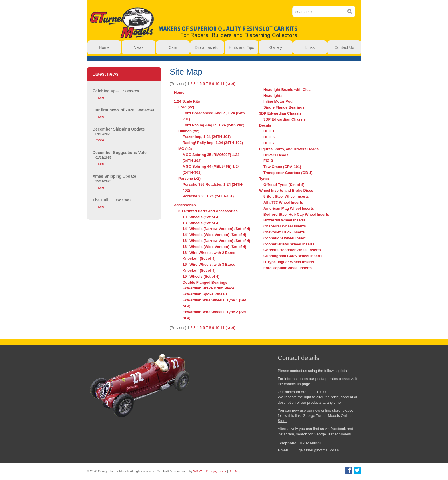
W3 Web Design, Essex (210, 471)
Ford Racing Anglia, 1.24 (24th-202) (213, 125)
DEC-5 (269, 137)
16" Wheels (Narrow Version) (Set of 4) (216, 241)
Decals (265, 125)
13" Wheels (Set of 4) (201, 223)
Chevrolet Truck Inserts (284, 232)
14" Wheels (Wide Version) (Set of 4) (214, 235)
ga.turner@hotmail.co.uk (319, 450)
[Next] (230, 84)
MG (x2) (185, 149)
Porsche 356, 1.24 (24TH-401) (208, 196)
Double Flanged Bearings (205, 282)
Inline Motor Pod (278, 101)
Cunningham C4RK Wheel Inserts (293, 256)
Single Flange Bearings (284, 107)
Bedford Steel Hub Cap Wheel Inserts (296, 214)
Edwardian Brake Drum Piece (208, 288)
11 (222, 84)
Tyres (264, 179)
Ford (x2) (186, 107)
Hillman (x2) (189, 131)
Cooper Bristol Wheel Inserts (289, 244)
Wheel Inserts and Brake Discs (286, 190)
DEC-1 (269, 131)
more (100, 97)
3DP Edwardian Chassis (280, 113)
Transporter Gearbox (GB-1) (288, 173)
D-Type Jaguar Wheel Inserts (289, 262)
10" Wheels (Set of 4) (201, 217)
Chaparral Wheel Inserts (285, 226)
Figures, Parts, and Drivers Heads (289, 149)
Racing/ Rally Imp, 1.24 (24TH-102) (213, 143)
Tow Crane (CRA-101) (282, 167)
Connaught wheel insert (284, 238)
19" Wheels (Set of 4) (201, 276)
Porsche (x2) (189, 178)
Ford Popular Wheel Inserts (288, 268)
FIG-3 (268, 161)
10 (217, 84)
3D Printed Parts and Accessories (208, 211)
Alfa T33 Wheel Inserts (283, 202)
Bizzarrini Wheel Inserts (284, 220)
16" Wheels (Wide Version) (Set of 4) (214, 247)
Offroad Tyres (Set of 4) (284, 185)
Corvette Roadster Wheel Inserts (292, 250)
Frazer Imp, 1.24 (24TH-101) (207, 137)
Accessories (185, 205)
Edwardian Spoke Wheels (205, 294)
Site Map (235, 471)
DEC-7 (269, 143)
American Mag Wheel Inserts (289, 208)
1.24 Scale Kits (187, 101)
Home (179, 92)
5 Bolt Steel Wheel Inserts (286, 196)
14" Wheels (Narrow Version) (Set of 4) (216, 229)
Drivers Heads (276, 155)
